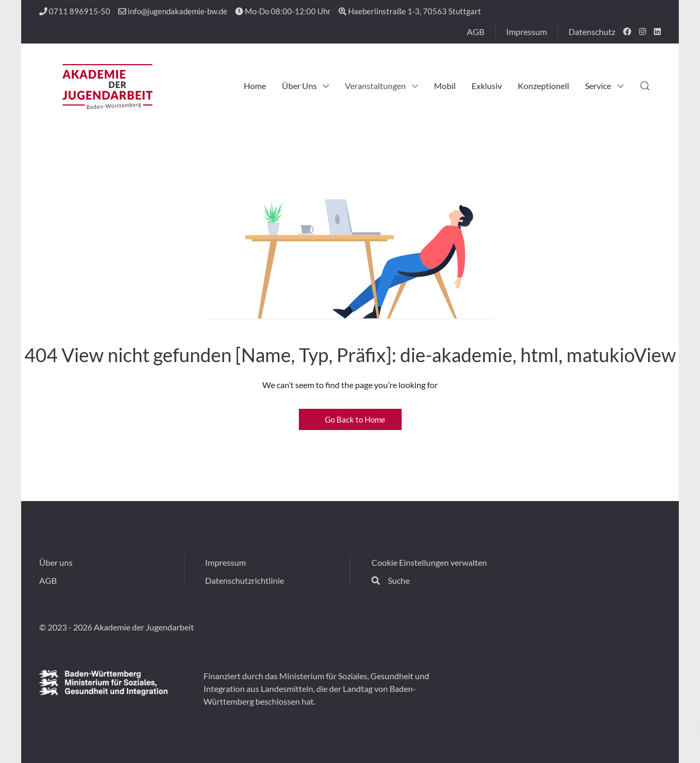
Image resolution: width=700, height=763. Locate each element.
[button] (645, 86)
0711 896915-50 (75, 11)
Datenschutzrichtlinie (245, 580)
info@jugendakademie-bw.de (173, 11)
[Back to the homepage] (107, 86)
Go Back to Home (350, 419)
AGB (476, 32)
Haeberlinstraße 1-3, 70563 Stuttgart (410, 11)
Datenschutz (592, 32)
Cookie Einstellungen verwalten (429, 562)
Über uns (56, 562)
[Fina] (103, 682)
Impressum (526, 32)
